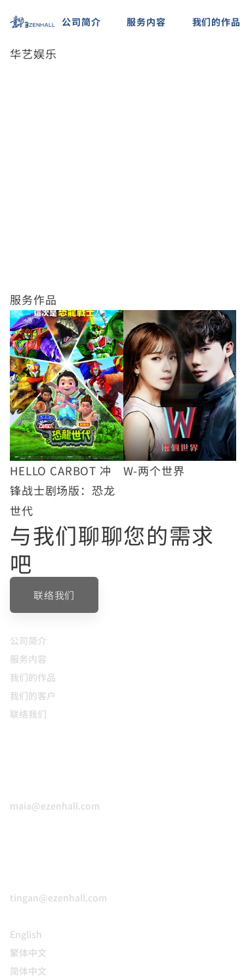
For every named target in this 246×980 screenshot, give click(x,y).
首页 (20, 76)
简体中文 (28, 971)
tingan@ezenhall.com (58, 897)
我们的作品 (33, 677)
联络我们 (28, 714)
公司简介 (28, 640)
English (26, 934)
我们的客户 (33, 696)
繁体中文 (28, 952)
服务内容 (28, 659)
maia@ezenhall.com (55, 806)
